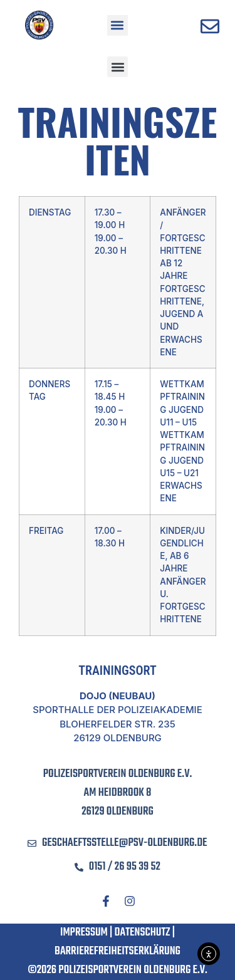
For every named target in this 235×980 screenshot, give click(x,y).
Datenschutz (143, 933)
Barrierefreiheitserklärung (118, 951)
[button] (118, 25)
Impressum (84, 933)
